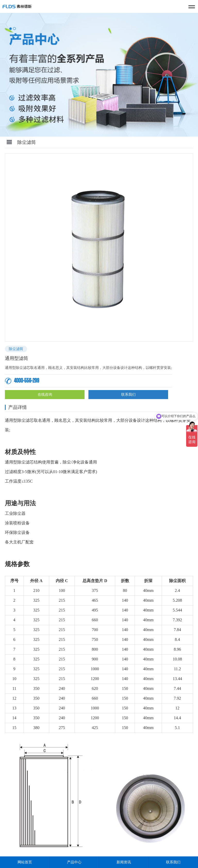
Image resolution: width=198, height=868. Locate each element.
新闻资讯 (124, 862)
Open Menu (9, 142)
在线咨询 (45, 395)
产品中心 (74, 862)
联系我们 (128, 395)
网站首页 (25, 862)
